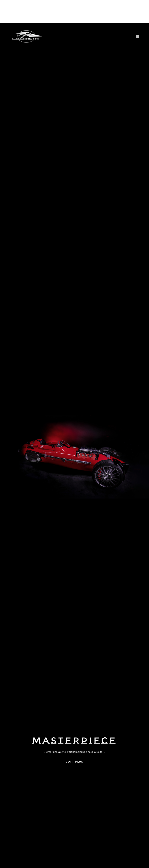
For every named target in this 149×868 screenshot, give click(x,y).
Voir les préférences (128, 857)
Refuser (96, 857)
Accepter (64, 857)
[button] (141, 825)
